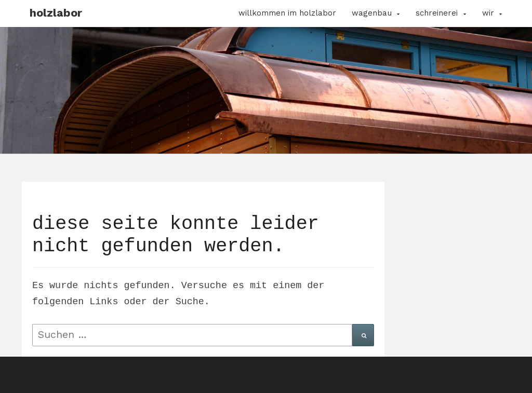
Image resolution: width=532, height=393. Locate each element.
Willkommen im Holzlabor (287, 13)
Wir (488, 13)
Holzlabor (56, 13)
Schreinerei (437, 13)
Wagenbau (372, 13)
